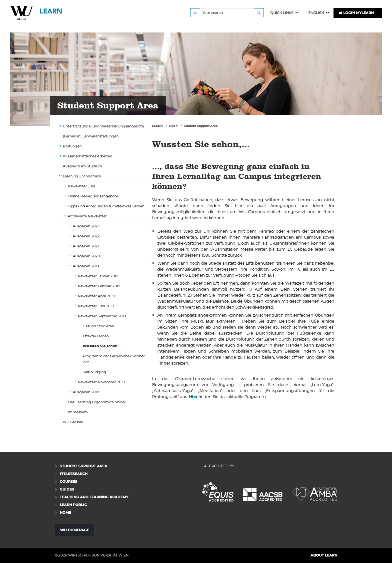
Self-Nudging (94, 372)
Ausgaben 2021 (86, 246)
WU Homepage (74, 530)
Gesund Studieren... (99, 326)
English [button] (316, 18)
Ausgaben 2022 (86, 236)
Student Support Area (201, 126)
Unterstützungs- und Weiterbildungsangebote (103, 126)
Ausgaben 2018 (86, 392)
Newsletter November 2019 (101, 382)
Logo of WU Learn (36, 18)
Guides (67, 489)
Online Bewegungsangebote (93, 196)
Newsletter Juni (81, 186)
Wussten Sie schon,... (102, 346)
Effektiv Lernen (96, 336)
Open (173, 126)
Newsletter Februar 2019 (99, 286)
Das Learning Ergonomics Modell (97, 402)
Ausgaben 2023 (86, 226)
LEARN (157, 126)
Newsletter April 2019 (96, 296)
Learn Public (73, 505)
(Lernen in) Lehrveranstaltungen (91, 136)
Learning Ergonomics (82, 176)
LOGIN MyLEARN (356, 18)
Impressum (78, 412)
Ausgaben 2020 (86, 256)
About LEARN (324, 555)
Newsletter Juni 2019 (96, 306)
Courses (68, 482)
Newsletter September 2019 (102, 316)
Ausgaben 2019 (86, 266)
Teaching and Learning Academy (94, 497)
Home (65, 513)
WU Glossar (73, 422)
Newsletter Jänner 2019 (98, 276)
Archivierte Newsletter (87, 216)
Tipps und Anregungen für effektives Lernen (106, 206)
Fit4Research (74, 474)
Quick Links (282, 18)
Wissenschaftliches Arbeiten (87, 156)
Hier (193, 397)
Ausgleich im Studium (82, 166)
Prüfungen (72, 146)
